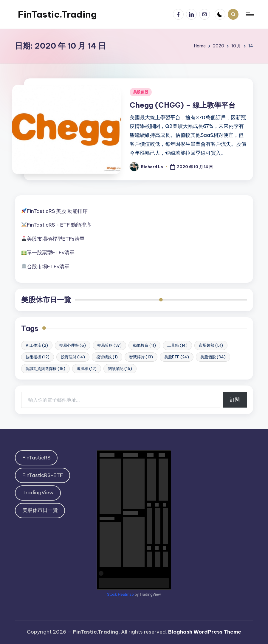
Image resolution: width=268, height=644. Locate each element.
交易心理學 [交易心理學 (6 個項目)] (73, 345)
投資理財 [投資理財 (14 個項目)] (73, 357)
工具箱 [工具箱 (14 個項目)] (177, 345)
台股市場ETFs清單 (48, 267)
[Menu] (249, 14)
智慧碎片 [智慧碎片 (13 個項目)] (141, 357)
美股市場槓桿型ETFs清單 (53, 239)
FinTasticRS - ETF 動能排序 (59, 225)
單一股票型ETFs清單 (51, 253)
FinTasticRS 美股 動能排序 (57, 211)
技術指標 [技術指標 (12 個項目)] (38, 357)
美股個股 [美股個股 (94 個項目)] (213, 357)
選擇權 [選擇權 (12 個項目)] (87, 369)
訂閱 (235, 400)
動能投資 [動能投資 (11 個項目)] (144, 345)
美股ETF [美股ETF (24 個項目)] (177, 357)
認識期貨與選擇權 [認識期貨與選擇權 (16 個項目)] (45, 369)
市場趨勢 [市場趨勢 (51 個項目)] (211, 345)
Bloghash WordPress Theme (205, 632)
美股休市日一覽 (46, 300)
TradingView (38, 493)
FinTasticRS (36, 458)
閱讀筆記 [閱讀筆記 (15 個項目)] (120, 369)
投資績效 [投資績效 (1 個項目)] (107, 357)
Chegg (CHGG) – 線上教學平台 (183, 105)
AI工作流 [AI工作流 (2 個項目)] (37, 345)
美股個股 (141, 92)
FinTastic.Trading (57, 14)
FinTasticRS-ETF (43, 475)
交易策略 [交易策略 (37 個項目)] (109, 345)
